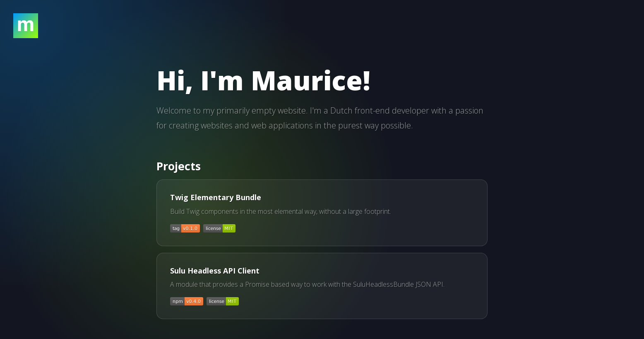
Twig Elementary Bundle (216, 197)
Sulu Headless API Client (215, 271)
